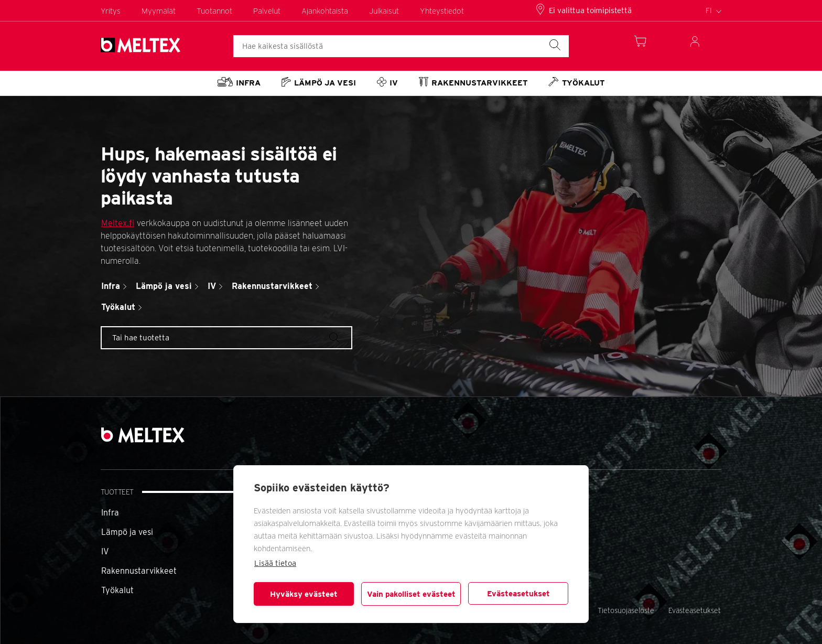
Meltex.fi (118, 223)
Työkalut (117, 590)
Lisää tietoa (275, 563)
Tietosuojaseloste (626, 610)
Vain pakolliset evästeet (411, 594)
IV (105, 551)
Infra (110, 513)
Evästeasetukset (518, 594)
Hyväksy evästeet (304, 594)
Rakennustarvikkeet (139, 571)
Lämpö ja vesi (127, 532)
